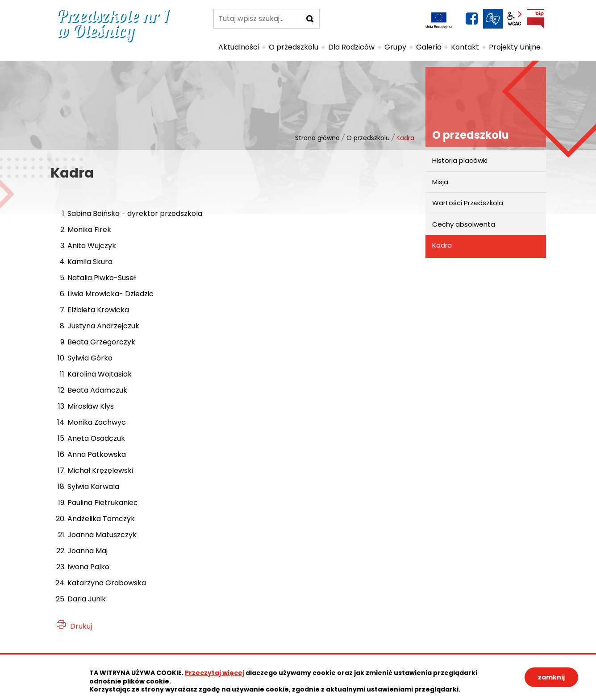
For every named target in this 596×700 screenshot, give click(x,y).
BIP (536, 19)
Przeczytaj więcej (215, 673)
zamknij (551, 677)
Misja (440, 182)
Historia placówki (460, 160)
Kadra (442, 245)
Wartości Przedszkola (468, 203)
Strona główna (317, 138)
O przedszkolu (368, 138)
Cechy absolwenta (464, 224)
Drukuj (81, 626)
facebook (471, 19)
